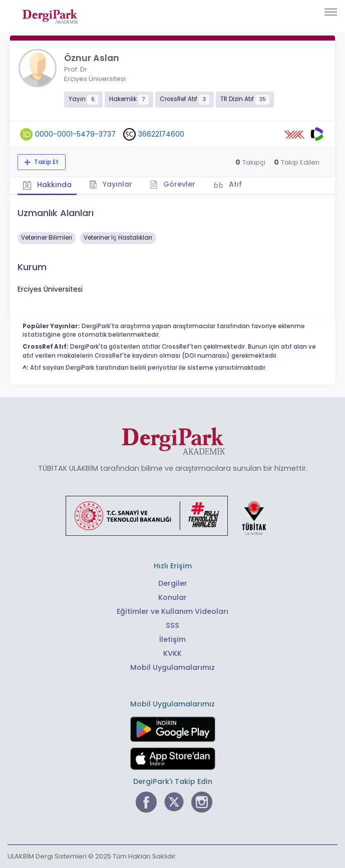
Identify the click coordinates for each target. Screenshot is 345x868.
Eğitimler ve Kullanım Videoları (172, 611)
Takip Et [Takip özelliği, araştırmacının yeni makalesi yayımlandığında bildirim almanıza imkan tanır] (46, 162)
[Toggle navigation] (331, 12)
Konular (172, 597)
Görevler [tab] (172, 184)
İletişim (172, 639)
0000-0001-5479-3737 (75, 134)
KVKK (172, 653)
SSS (172, 625)
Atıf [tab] (234, 184)
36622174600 (161, 134)
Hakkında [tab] (47, 185)
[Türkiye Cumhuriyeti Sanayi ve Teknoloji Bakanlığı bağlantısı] (172, 515)
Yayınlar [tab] (111, 184)
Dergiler (173, 583)
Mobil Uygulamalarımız (172, 667)
